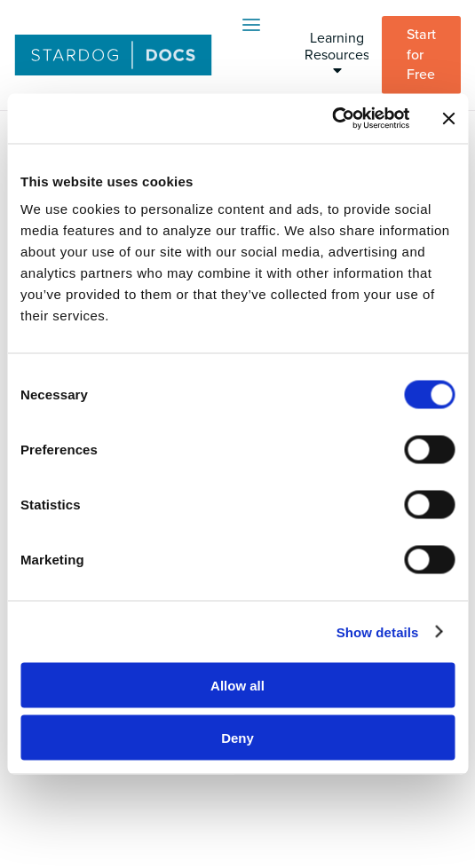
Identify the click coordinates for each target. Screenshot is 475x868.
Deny (237, 737)
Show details (378, 631)
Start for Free (421, 55)
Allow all (237, 686)
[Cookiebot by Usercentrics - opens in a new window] (332, 119)
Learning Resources (337, 53)
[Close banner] (448, 118)
